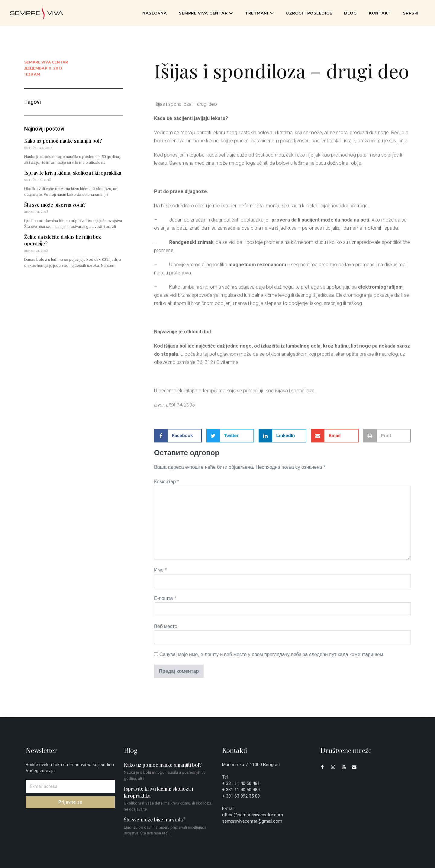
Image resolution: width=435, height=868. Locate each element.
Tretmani (259, 13)
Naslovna (155, 13)
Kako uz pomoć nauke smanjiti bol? (63, 141)
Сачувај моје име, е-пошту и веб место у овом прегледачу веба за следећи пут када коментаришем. (272, 654)
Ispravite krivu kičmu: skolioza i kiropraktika (73, 173)
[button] (178, 436)
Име (160, 570)
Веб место (166, 626)
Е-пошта (165, 598)
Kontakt (380, 13)
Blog (350, 13)
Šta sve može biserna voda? (55, 205)
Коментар (167, 482)
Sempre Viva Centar (206, 13)
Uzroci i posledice (309, 13)
